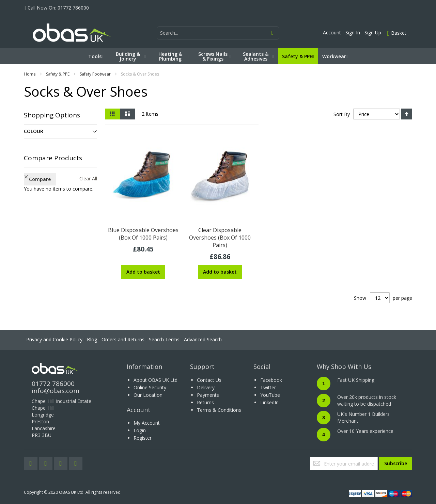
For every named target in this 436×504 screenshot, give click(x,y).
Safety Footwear (95, 74)
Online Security (150, 387)
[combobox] (218, 33)
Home (30, 74)
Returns (205, 402)
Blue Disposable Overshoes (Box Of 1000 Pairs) (143, 234)
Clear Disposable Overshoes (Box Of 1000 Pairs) (220, 238)
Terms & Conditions (219, 410)
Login (140, 430)
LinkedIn (269, 402)
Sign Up (373, 32)
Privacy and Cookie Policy (54, 339)
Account (332, 32)
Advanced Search (203, 339)
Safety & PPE (58, 74)
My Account (147, 423)
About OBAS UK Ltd (155, 380)
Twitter (268, 387)
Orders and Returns (123, 339)
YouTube (270, 395)
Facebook (271, 380)
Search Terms (164, 339)
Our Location (148, 395)
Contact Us (209, 380)
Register (143, 438)
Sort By (341, 114)
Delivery (206, 387)
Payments (208, 395)
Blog (92, 339)
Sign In (353, 32)
